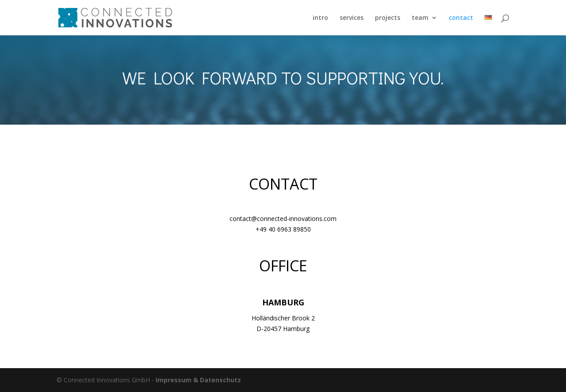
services (352, 18)
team (420, 18)
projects (388, 18)
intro (320, 18)
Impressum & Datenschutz (198, 380)
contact (461, 18)
